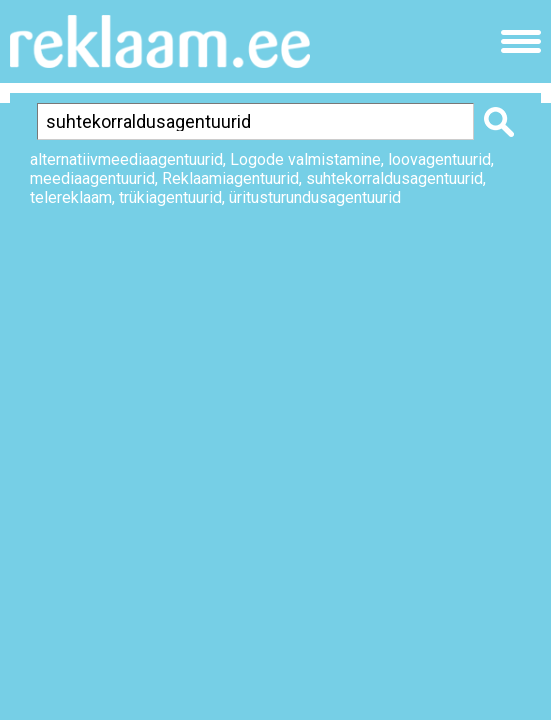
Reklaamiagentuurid (230, 178)
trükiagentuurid (170, 197)
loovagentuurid (439, 159)
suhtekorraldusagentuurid (394, 178)
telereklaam (71, 197)
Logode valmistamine (305, 159)
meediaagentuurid (92, 178)
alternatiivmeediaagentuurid (126, 159)
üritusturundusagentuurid (315, 197)
